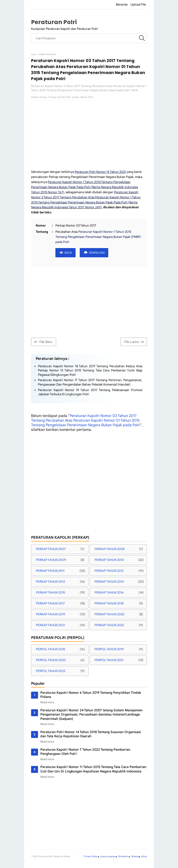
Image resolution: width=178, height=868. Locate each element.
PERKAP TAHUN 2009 (51, 560)
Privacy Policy (91, 856)
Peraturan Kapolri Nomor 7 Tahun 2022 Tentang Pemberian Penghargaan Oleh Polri (85, 752)
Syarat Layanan (108, 856)
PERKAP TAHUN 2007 (51, 549)
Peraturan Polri (54, 22)
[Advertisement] (89, 135)
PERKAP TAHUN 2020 (110, 614)
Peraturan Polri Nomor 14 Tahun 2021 (100, 172)
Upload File (138, 5)
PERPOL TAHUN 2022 (51, 671)
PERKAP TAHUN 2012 (109, 571)
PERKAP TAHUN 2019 (51, 614)
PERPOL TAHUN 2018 (50, 649)
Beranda (122, 5)
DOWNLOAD (97, 253)
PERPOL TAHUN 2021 (109, 660)
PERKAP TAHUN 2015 (50, 593)
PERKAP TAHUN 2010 (109, 560)
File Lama (135, 342)
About (144, 856)
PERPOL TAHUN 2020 (51, 660)
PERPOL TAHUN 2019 (109, 649)
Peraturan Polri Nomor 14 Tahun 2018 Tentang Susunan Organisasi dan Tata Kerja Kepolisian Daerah (91, 734)
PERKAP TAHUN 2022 (109, 625)
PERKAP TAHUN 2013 (50, 582)
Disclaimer (123, 856)
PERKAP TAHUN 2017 (50, 603)
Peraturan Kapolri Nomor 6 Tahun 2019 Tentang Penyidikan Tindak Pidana (91, 695)
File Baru (43, 342)
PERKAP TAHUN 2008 (110, 549)
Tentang (135, 856)
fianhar (67, 856)
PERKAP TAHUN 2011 (50, 571)
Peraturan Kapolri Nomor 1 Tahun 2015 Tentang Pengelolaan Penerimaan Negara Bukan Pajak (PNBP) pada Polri (98, 237)
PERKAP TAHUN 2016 (109, 593)
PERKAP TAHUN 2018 (109, 603)
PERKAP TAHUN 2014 (109, 582)
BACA (68, 253)
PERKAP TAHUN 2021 (50, 625)
